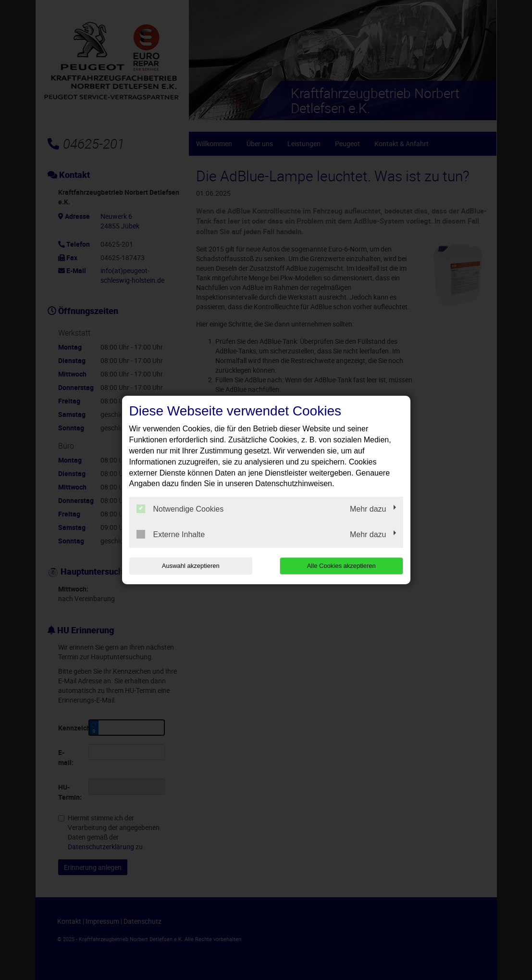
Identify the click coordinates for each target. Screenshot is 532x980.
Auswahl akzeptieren (191, 566)
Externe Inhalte (171, 534)
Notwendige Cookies (180, 509)
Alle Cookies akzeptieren (341, 566)
